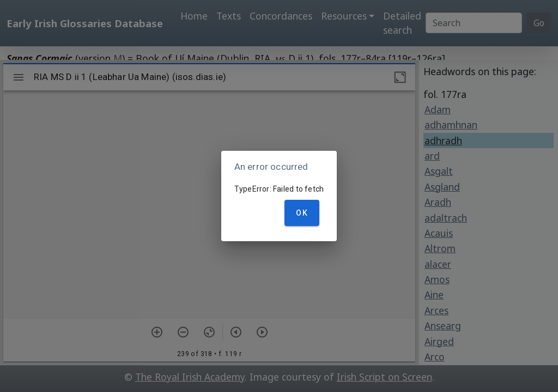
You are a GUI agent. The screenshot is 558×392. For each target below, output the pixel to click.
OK (302, 213)
